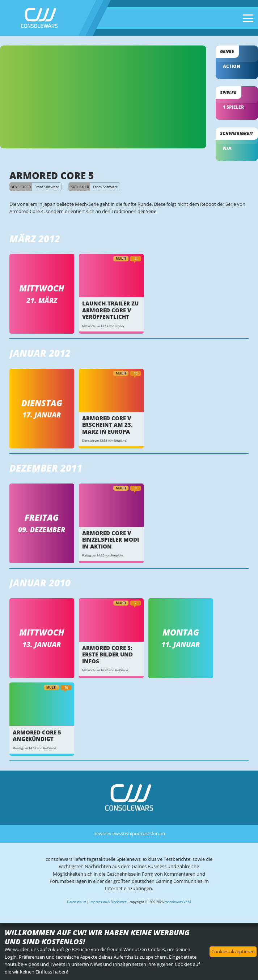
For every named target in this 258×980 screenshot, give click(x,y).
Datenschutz (77, 902)
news (99, 833)
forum (158, 833)
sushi (126, 833)
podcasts (142, 833)
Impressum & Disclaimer (108, 902)
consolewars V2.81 (178, 902)
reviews (113, 833)
